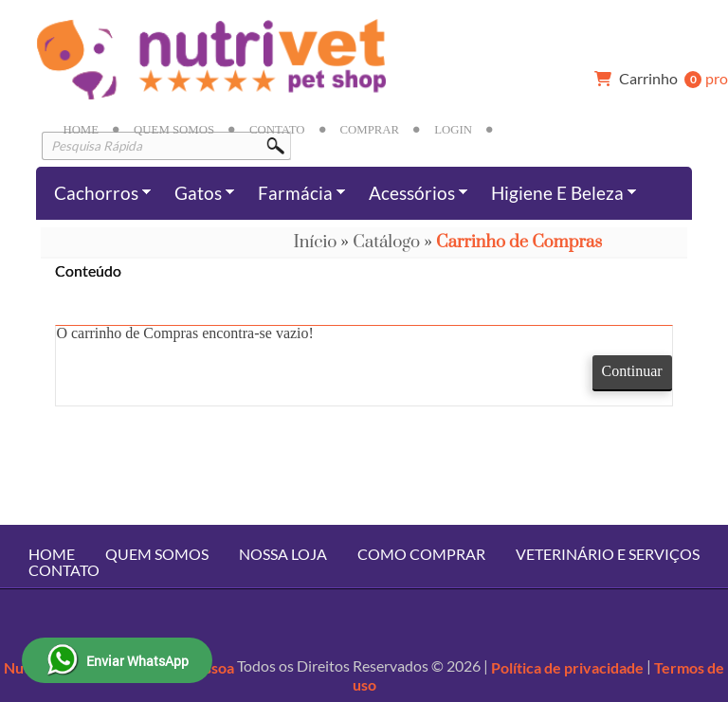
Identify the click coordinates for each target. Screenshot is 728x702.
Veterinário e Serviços (608, 554)
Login (453, 130)
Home (81, 130)
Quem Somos (174, 130)
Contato (277, 130)
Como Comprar (421, 554)
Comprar (370, 130)
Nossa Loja (283, 554)
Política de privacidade (567, 667)
